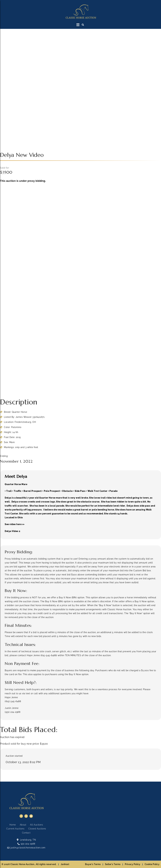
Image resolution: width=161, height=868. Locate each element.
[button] (78, 25)
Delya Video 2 (12, 531)
